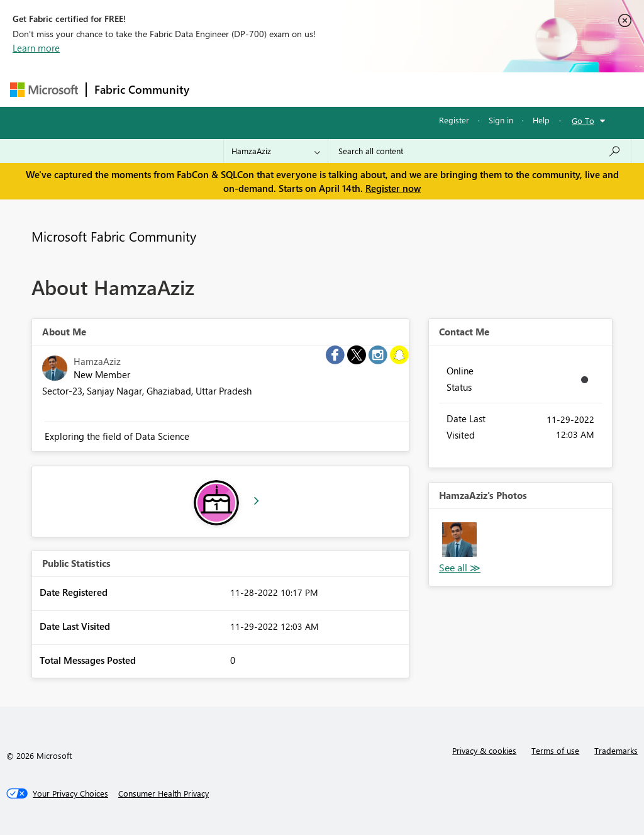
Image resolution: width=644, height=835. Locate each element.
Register (454, 120)
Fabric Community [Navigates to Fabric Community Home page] (142, 89)
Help (541, 120)
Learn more (36, 48)
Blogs (437, 89)
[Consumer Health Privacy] (164, 793)
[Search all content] (480, 151)
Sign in (501, 120)
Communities (381, 89)
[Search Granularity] (276, 151)
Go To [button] (583, 120)
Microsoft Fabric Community (114, 236)
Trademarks (616, 750)
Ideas (325, 89)
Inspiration (273, 89)
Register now (393, 188)
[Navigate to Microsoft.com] (44, 90)
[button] (459, 540)
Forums (218, 89)
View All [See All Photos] (460, 568)
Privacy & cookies (484, 750)
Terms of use (555, 750)
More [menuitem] (480, 89)
